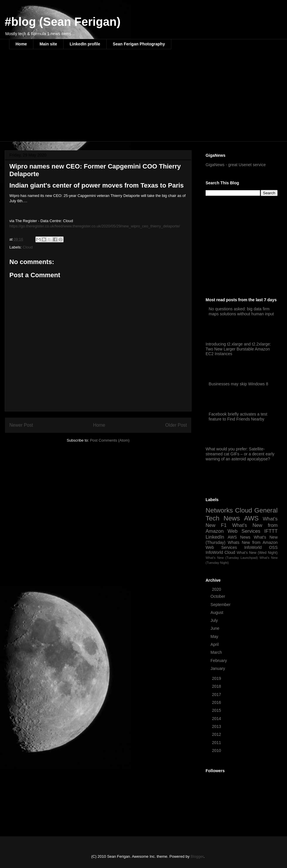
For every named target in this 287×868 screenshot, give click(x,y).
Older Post (176, 425)
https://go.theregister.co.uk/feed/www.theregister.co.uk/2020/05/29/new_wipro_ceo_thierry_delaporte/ (95, 226)
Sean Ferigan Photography (139, 44)
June (216, 628)
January (218, 668)
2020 (217, 589)
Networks (219, 510)
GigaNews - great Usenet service (236, 165)
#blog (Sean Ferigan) (63, 22)
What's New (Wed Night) (257, 553)
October (218, 596)
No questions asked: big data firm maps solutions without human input (241, 311)
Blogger (197, 856)
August (217, 612)
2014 (217, 719)
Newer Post (21, 425)
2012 (217, 734)
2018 (217, 686)
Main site (48, 44)
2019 (217, 678)
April (215, 644)
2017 (217, 695)
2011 (217, 743)
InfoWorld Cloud (220, 552)
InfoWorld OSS (261, 547)
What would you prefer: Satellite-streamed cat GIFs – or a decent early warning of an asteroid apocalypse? (240, 454)
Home (21, 44)
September (221, 605)
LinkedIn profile (85, 44)
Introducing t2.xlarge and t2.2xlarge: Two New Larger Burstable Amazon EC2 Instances (238, 349)
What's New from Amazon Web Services (242, 528)
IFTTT (271, 531)
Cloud (28, 247)
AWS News (239, 537)
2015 (217, 710)
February (219, 661)
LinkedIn (215, 537)
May (215, 636)
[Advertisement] (99, 99)
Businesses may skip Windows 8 (239, 384)
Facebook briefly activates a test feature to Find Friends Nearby (238, 417)
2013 (217, 726)
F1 (224, 525)
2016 (217, 702)
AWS (251, 518)
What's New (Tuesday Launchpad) (232, 558)
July (215, 620)
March (217, 652)
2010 (217, 750)
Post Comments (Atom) (110, 440)
